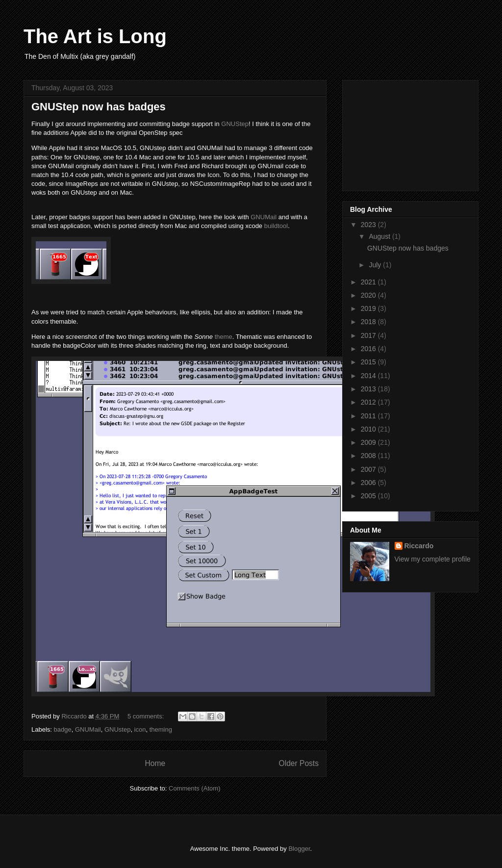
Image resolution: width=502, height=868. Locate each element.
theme (224, 337)
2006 (369, 483)
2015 (369, 362)
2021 (369, 282)
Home (155, 763)
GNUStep (235, 124)
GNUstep (117, 729)
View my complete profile (433, 559)
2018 (369, 322)
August (380, 236)
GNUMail (264, 217)
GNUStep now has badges (99, 107)
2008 (369, 456)
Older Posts (299, 763)
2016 (369, 349)
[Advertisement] (399, 133)
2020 (369, 295)
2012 (369, 402)
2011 (369, 416)
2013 (369, 389)
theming (161, 729)
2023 (369, 225)
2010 (369, 429)
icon (140, 729)
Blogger (299, 849)
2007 (369, 469)
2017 (369, 335)
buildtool (276, 226)
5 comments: (147, 716)
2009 (369, 442)
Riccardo (419, 546)
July (376, 265)
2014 (369, 376)
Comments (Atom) (194, 788)
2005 (369, 496)
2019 (369, 308)
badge (63, 729)
